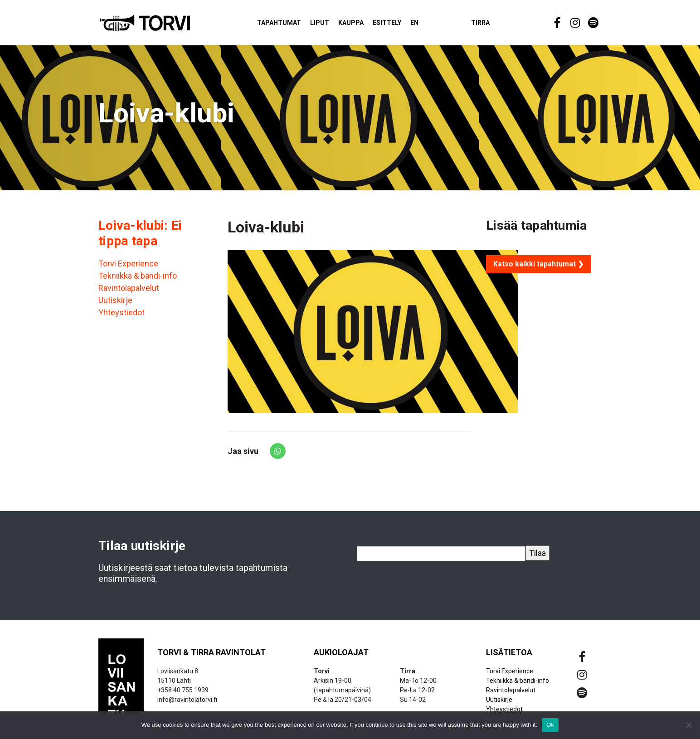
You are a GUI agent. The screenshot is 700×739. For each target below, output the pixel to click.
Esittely (404, 24)
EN (431, 24)
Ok (550, 725)
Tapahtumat (296, 24)
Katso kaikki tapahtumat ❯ (538, 268)
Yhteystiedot (122, 317)
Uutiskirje (115, 305)
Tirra (497, 24)
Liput (336, 24)
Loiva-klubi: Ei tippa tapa (140, 237)
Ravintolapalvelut (129, 292)
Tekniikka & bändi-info (138, 280)
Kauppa (368, 24)
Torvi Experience (128, 268)
